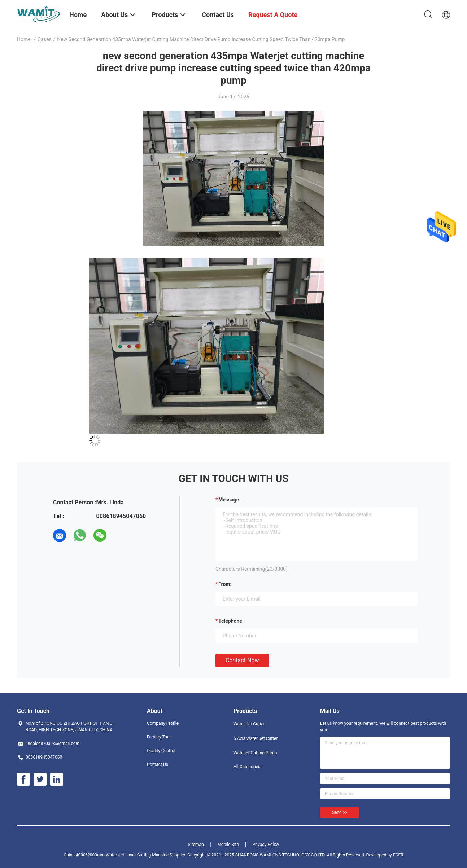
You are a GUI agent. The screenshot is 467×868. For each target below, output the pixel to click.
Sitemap (196, 845)
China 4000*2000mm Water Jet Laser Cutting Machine (116, 855)
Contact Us (158, 764)
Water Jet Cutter (249, 724)
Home (24, 39)
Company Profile (163, 723)
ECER (398, 855)
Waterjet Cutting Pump (255, 753)
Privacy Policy (266, 845)
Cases (45, 39)
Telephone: (231, 621)
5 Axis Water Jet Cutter (256, 738)
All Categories (247, 767)
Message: (229, 500)
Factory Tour (159, 737)
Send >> (340, 812)
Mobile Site (228, 845)
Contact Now (242, 660)
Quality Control (161, 751)
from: (225, 584)
